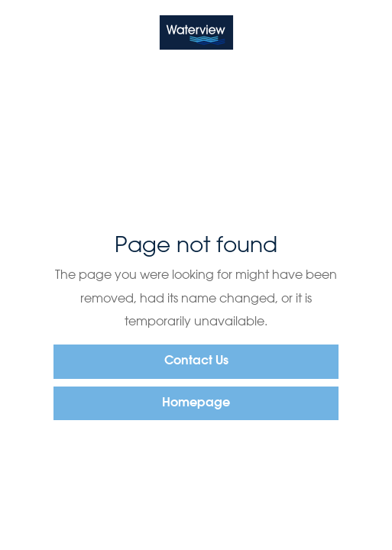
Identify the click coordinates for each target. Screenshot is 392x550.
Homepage (196, 403)
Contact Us (196, 361)
